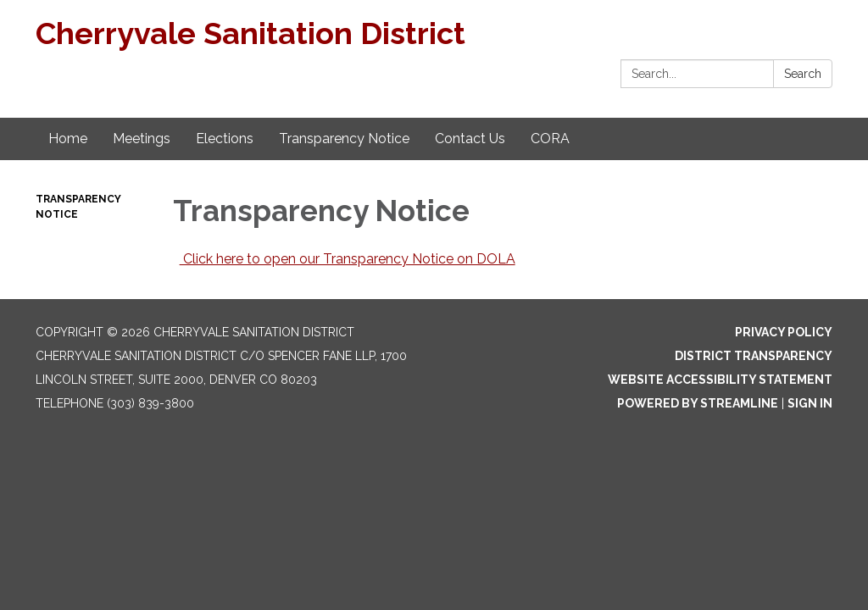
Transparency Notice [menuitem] (344, 139)
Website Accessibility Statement (720, 380)
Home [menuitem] (68, 139)
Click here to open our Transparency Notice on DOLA (348, 259)
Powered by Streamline (698, 403)
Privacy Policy (784, 332)
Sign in (810, 403)
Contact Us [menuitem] (470, 139)
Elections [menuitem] (225, 139)
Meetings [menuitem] (142, 139)
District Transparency (754, 356)
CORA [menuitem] (550, 139)
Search (803, 74)
